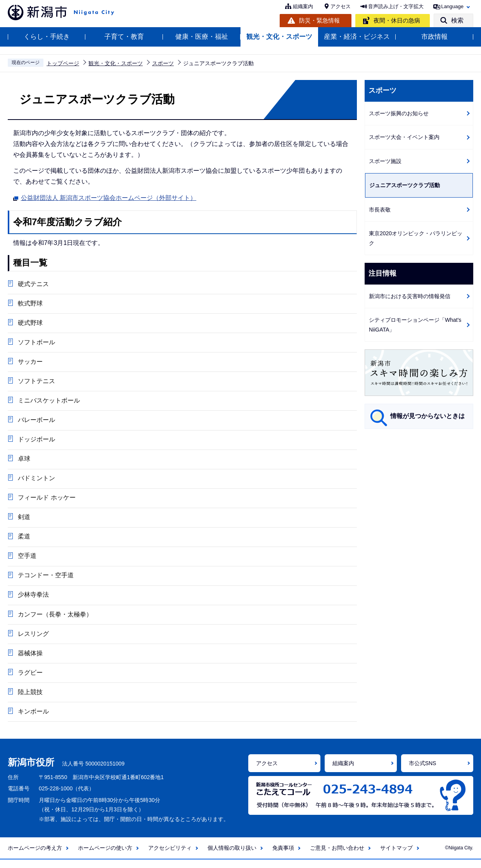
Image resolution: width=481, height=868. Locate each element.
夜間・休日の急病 (397, 20)
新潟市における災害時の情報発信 (410, 296)
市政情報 (434, 37)
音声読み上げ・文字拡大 (396, 6)
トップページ (63, 63)
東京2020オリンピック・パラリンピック (416, 238)
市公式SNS (423, 772)
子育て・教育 (124, 37)
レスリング (33, 640)
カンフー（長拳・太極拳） (55, 621)
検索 (457, 20)
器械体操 (30, 660)
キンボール (33, 720)
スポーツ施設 (385, 161)
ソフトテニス (36, 383)
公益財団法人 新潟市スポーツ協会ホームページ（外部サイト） (109, 197)
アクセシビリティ (170, 856)
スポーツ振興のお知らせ (399, 113)
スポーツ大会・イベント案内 (404, 137)
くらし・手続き (47, 37)
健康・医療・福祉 (202, 37)
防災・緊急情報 (319, 20)
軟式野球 (30, 304)
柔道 (24, 541)
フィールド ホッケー (46, 502)
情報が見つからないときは (427, 416)
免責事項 (283, 856)
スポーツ (163, 63)
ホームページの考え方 (35, 856)
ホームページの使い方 (105, 856)
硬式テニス (33, 284)
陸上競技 (30, 700)
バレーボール (36, 423)
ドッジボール (36, 442)
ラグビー (30, 680)
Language (452, 6)
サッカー (30, 363)
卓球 (24, 462)
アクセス (341, 6)
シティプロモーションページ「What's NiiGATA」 (415, 325)
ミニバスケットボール (48, 403)
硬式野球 (30, 324)
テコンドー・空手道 (45, 581)
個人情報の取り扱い (232, 856)
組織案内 (303, 6)
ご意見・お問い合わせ (337, 856)
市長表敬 (380, 210)
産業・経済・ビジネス (357, 37)
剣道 (24, 522)
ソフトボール (36, 343)
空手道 (27, 561)
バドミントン (36, 482)
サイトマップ (396, 856)
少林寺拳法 (33, 601)
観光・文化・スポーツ (279, 37)
